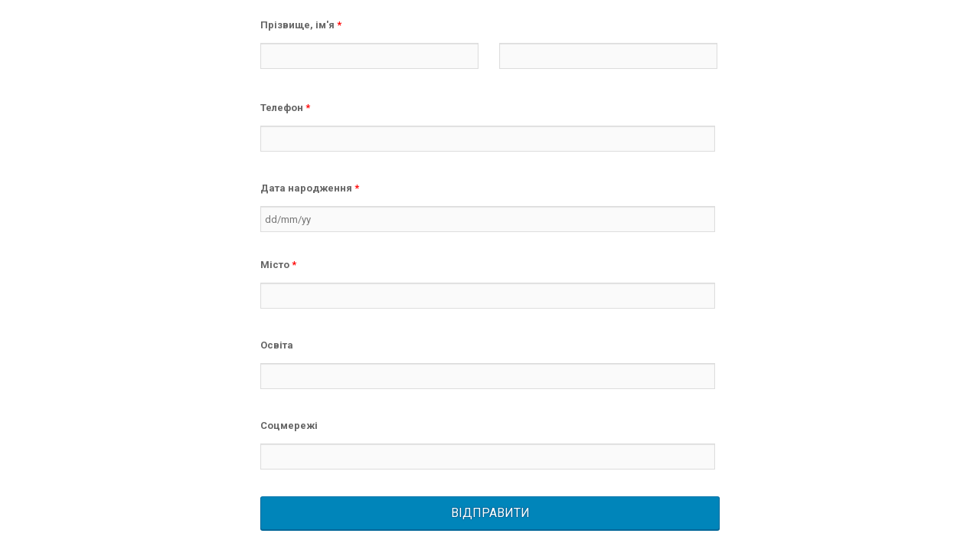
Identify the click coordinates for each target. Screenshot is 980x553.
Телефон (285, 108)
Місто (278, 265)
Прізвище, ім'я (301, 25)
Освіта (277, 345)
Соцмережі (289, 425)
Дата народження (310, 188)
